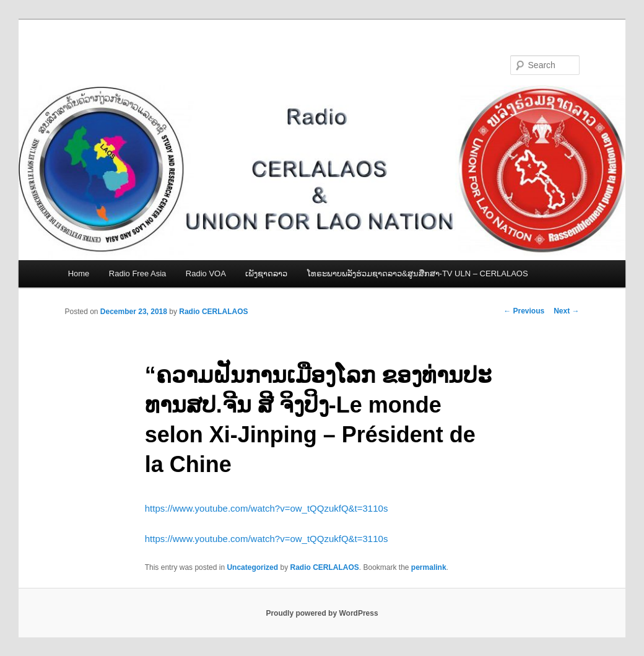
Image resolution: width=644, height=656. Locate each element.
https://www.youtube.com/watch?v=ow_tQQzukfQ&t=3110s (267, 508)
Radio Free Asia (138, 273)
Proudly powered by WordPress (322, 613)
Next (566, 311)
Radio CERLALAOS (213, 312)
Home (79, 273)
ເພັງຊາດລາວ (266, 273)
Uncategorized (252, 567)
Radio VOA (206, 273)
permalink (429, 567)
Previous (524, 311)
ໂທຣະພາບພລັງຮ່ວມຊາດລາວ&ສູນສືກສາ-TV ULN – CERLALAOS (418, 273)
